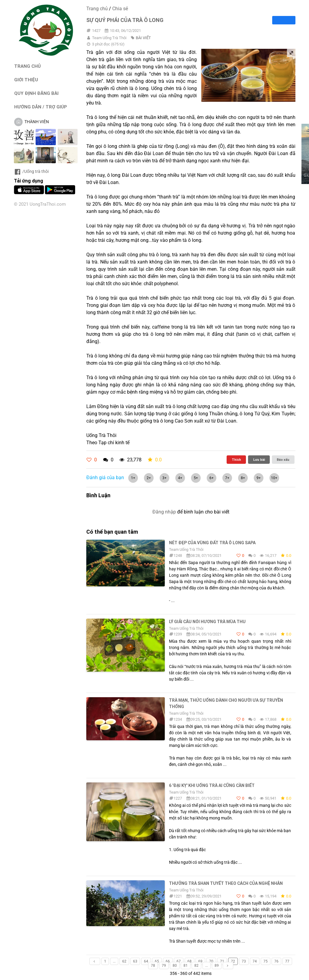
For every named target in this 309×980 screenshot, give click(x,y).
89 (217, 966)
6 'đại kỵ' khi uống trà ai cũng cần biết (212, 785)
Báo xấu (283, 460)
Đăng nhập (164, 512)
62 (124, 961)
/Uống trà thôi (31, 171)
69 (200, 961)
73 (244, 961)
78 (153, 966)
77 (287, 961)
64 (146, 961)
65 (157, 961)
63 (135, 961)
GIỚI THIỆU (26, 80)
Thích (236, 460)
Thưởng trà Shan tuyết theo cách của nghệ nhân (226, 883)
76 (276, 961)
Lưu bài (259, 460)
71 (222, 961)
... (114, 961)
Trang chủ (97, 9)
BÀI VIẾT (143, 38)
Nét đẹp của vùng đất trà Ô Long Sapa (212, 543)
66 (168, 961)
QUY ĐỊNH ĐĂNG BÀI (36, 93)
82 (196, 966)
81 (186, 966)
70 (211, 961)
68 (190, 961)
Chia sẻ (120, 9)
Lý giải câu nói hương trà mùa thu (207, 622)
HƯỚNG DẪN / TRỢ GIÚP (41, 107)
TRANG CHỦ (27, 66)
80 (175, 966)
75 (266, 961)
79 (164, 966)
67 (179, 961)
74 (255, 961)
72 (233, 961)
